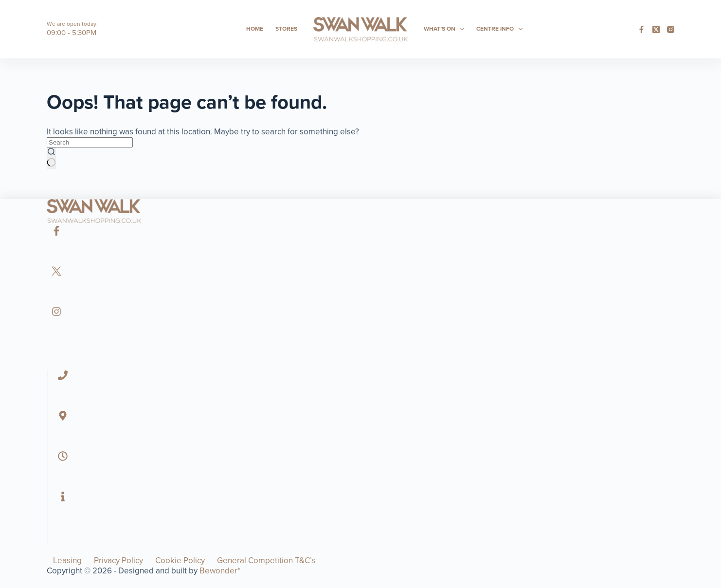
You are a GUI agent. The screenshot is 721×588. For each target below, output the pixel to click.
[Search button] (51, 158)
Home (255, 29)
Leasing (67, 560)
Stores (286, 29)
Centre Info (501, 29)
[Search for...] (90, 142)
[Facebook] (641, 29)
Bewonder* (220, 571)
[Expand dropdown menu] (462, 29)
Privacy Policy (118, 560)
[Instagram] (671, 29)
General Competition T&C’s (266, 560)
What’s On (446, 29)
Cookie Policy (180, 560)
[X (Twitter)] (656, 29)
